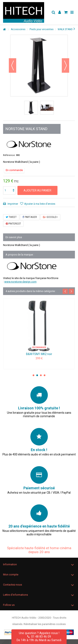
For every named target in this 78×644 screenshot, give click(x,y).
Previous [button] (65, 291)
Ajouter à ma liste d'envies (40, 204)
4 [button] (45, 375)
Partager (30, 217)
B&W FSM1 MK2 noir (39, 354)
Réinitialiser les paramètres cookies (45, 624)
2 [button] (37, 375)
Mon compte (11, 574)
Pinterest (13, 224)
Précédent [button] (13, 65)
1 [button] (33, 375)
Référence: (9, 155)
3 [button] (41, 375)
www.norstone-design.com (20, 282)
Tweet (11, 217)
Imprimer (13, 204)
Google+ (50, 217)
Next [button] (71, 291)
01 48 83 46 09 (39, 637)
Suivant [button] (65, 65)
